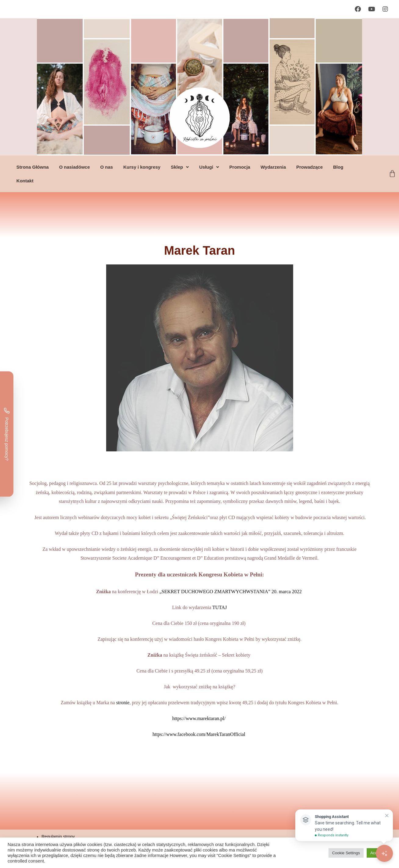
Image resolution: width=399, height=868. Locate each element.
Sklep (180, 167)
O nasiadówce (74, 167)
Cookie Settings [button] (346, 853)
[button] (180, 167)
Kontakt (25, 181)
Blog (338, 167)
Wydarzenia (273, 167)
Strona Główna (32, 167)
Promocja (239, 167)
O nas (106, 167)
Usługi (209, 167)
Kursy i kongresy (142, 167)
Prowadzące (309, 167)
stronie (123, 703)
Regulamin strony (58, 837)
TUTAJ (220, 607)
